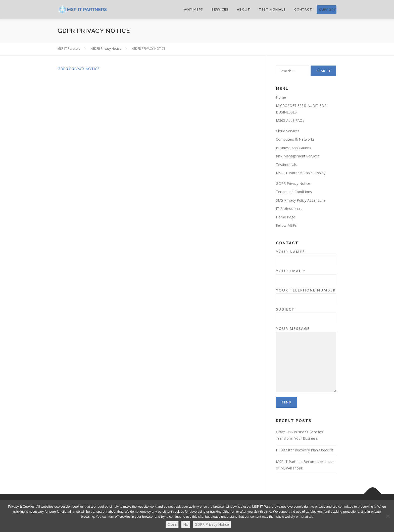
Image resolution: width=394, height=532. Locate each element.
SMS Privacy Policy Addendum (300, 200)
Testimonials (272, 9)
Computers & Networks (295, 139)
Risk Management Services (298, 156)
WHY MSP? (193, 9)
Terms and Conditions (294, 192)
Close (172, 524)
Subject (306, 313)
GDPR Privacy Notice (293, 183)
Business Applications (293, 148)
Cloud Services (288, 131)
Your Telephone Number (306, 294)
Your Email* (306, 275)
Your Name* (306, 256)
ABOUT (244, 9)
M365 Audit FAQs (290, 120)
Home (281, 97)
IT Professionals (289, 209)
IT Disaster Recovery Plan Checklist (305, 450)
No (186, 524)
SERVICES (220, 9)
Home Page (286, 217)
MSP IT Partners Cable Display (301, 173)
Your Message (306, 360)
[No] (388, 516)
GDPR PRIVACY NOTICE (79, 69)
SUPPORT (328, 10)
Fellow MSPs (286, 225)
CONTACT (303, 9)
